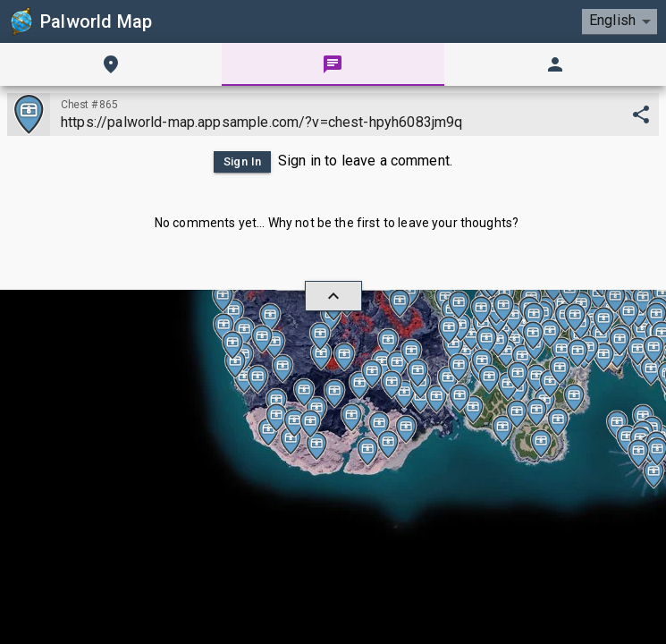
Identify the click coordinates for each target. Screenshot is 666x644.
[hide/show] (333, 296)
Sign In (240, 162)
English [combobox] (611, 20)
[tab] (111, 64)
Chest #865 (89, 104)
